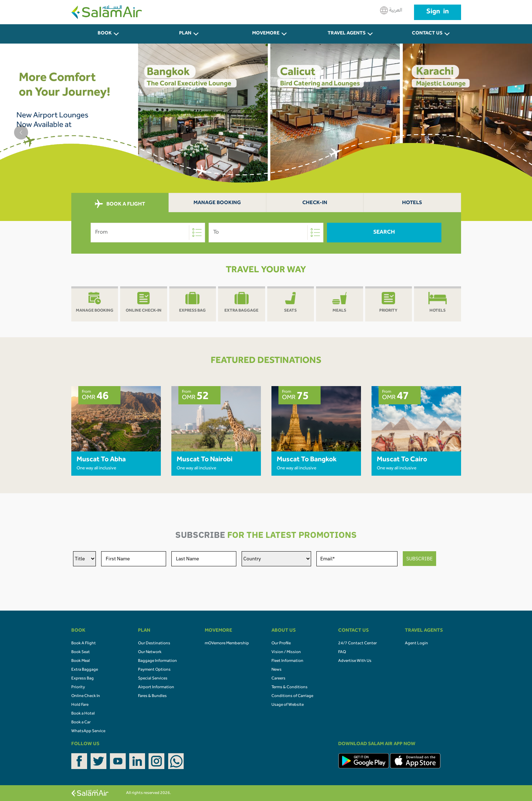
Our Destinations (154, 644)
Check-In (315, 203)
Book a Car (81, 723)
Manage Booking (217, 203)
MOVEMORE (266, 34)
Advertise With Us (355, 661)
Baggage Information (157, 661)
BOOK (105, 34)
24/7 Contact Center (357, 644)
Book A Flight (84, 644)
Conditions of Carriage (292, 696)
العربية (391, 10)
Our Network (150, 652)
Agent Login (416, 644)
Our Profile (281, 644)
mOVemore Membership (227, 644)
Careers (278, 679)
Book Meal (81, 661)
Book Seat (81, 652)
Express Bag (83, 679)
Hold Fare (80, 705)
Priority (78, 688)
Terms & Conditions (290, 688)
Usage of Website (288, 705)
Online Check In (86, 696)
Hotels (412, 203)
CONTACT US (427, 34)
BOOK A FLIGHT (120, 204)
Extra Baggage (85, 670)
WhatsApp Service (88, 731)
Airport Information (156, 688)
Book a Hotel (83, 714)
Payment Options (154, 670)
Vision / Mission (286, 652)
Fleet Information (287, 661)
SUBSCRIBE (419, 559)
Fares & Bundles (152, 696)
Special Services (153, 679)
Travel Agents (347, 34)
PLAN (185, 34)
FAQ (342, 652)
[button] (21, 132)
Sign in (438, 12)
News (277, 670)
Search (384, 233)
